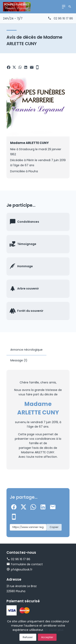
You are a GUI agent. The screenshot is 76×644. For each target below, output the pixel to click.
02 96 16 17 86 (63, 18)
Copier (54, 527)
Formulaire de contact (25, 564)
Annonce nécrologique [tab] (26, 350)
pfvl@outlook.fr (22, 569)
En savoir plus (54, 630)
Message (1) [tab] (19, 360)
